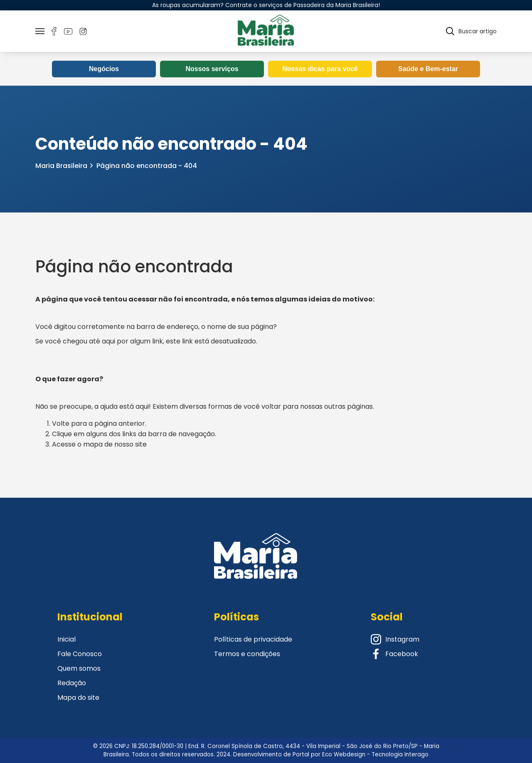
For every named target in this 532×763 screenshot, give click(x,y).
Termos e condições (247, 654)
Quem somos (79, 668)
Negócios (104, 69)
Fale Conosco (80, 654)
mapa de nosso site (115, 444)
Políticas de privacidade (253, 639)
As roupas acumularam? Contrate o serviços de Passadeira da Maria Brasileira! (266, 5)
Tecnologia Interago (400, 754)
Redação (72, 683)
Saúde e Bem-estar (428, 69)
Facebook (394, 654)
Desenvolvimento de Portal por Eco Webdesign (299, 754)
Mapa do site (78, 698)
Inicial (66, 639)
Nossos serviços (212, 69)
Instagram (395, 639)
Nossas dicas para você (320, 69)
